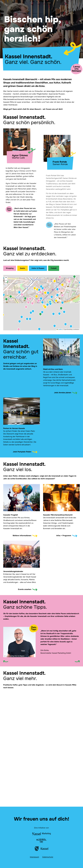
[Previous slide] (6, 661)
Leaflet (59, 329)
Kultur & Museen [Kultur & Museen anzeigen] (38, 268)
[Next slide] (77, 661)
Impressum (34, 857)
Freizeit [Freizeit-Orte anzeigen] (54, 268)
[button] (62, 303)
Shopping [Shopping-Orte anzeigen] (10, 268)
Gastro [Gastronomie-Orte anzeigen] (23, 268)
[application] (41, 303)
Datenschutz (48, 857)
